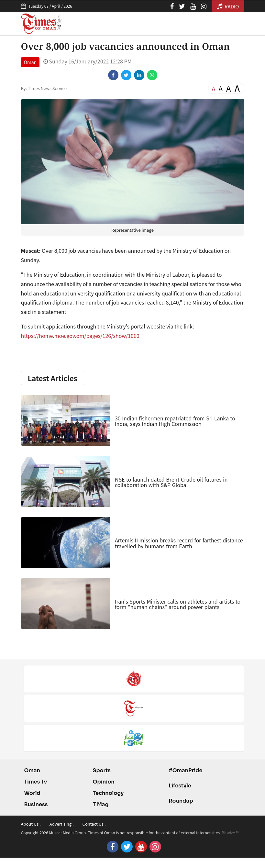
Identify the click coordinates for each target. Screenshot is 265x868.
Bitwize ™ (230, 833)
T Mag (101, 804)
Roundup (181, 801)
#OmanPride (185, 770)
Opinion (104, 782)
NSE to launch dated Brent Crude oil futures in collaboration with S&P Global (171, 482)
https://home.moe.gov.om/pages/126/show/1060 (80, 336)
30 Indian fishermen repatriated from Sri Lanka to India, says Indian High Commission (175, 421)
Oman (30, 62)
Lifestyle (180, 786)
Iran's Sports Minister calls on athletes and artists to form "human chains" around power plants (178, 604)
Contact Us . (94, 824)
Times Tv (36, 782)
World (32, 793)
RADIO (228, 6)
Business (36, 804)
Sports (102, 770)
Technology (108, 793)
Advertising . (62, 824)
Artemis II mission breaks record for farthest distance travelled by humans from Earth (179, 543)
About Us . (31, 824)
